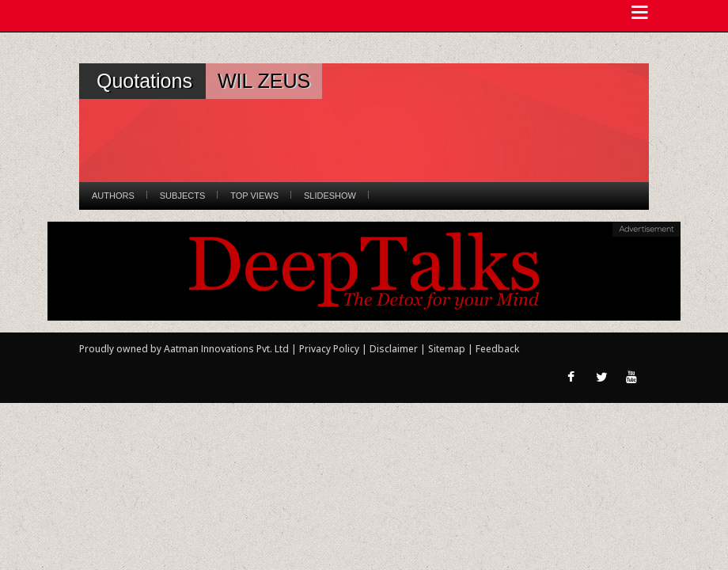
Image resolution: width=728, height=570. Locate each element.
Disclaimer (394, 349)
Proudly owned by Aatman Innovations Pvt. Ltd (184, 349)
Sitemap (448, 349)
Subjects (182, 196)
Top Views (254, 196)
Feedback (497, 349)
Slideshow (330, 196)
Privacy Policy (330, 349)
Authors (113, 196)
